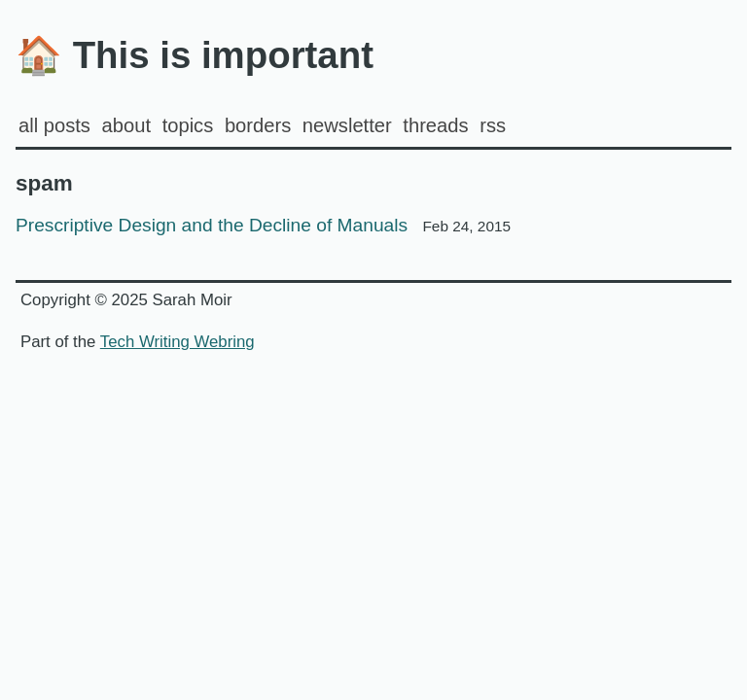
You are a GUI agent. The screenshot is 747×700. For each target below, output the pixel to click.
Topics (188, 125)
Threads (435, 125)
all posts (54, 125)
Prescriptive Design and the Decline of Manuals (263, 225)
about (126, 125)
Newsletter (347, 125)
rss (493, 125)
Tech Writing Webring (178, 342)
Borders (258, 125)
